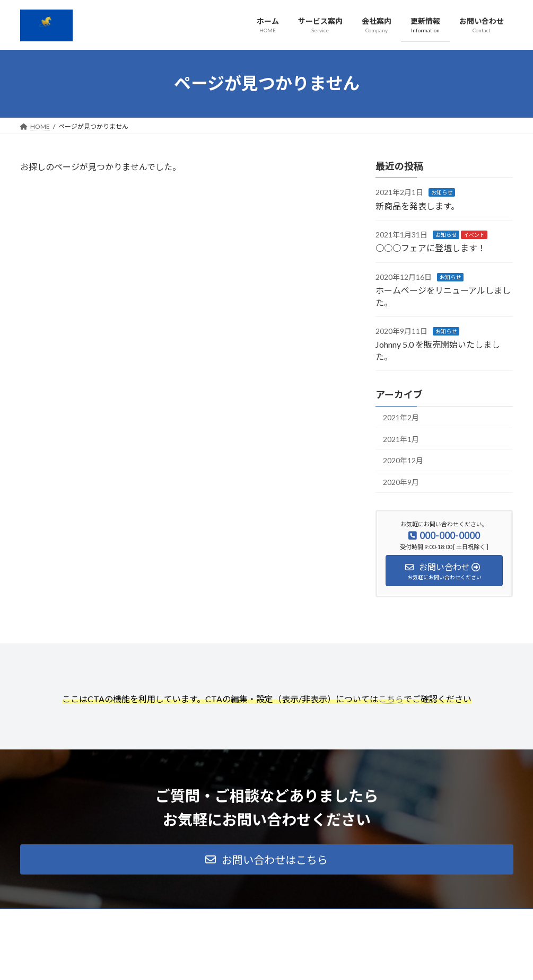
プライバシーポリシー (62, 918)
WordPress (209, 962)
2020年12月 (403, 460)
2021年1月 (401, 439)
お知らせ (442, 192)
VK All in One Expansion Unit (335, 962)
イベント (474, 235)
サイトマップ (134, 918)
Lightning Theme (264, 962)
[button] (267, 859)
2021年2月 (401, 417)
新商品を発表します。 (417, 205)
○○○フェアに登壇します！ (431, 248)
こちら (391, 699)
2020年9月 (401, 482)
